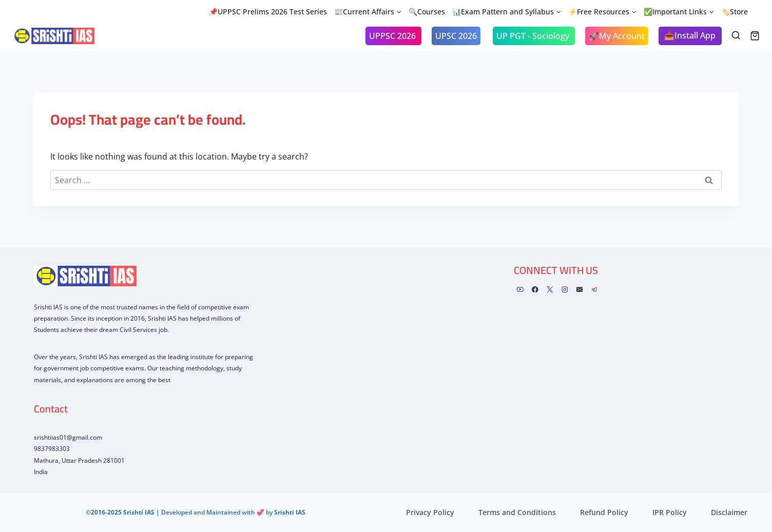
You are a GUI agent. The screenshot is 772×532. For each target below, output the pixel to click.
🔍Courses (427, 12)
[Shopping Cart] (755, 36)
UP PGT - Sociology (534, 36)
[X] (550, 290)
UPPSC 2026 (393, 36)
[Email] (579, 290)
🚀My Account (617, 36)
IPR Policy (670, 512)
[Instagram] (565, 290)
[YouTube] (520, 290)
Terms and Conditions (517, 512)
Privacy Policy (430, 512)
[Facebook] (535, 290)
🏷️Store (735, 12)
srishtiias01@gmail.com (68, 437)
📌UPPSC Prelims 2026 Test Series (268, 12)
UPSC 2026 (456, 36)
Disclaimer (729, 512)
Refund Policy (604, 512)
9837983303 (52, 449)
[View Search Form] (736, 36)
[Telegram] (594, 290)
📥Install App (690, 35)
